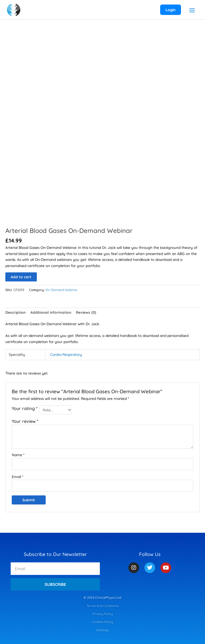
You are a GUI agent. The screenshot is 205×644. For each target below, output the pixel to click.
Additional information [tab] (51, 312)
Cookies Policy (102, 622)
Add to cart (21, 277)
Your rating (25, 408)
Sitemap (102, 630)
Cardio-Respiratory (66, 354)
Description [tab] (15, 312)
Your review (25, 421)
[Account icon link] (170, 10)
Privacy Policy (103, 614)
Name (18, 455)
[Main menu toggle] (192, 10)
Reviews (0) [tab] (86, 312)
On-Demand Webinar (61, 290)
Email (17, 477)
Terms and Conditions (103, 606)
